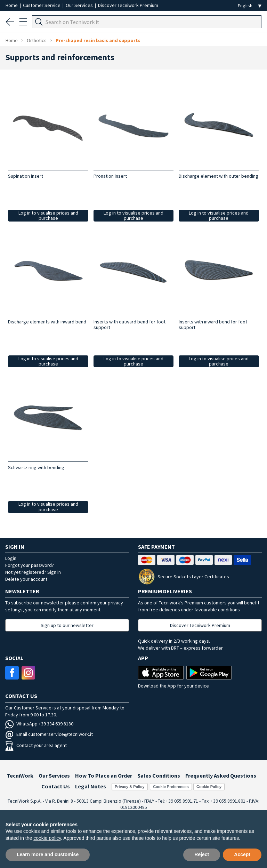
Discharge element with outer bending (219, 176)
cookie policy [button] (47, 838)
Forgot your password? (30, 565)
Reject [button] (202, 854)
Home (12, 5)
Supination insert (26, 176)
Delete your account (26, 579)
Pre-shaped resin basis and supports (98, 40)
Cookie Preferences (171, 787)
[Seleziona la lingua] (250, 6)
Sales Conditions (159, 775)
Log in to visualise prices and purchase (48, 215)
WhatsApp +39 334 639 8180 (39, 724)
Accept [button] (242, 854)
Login (11, 558)
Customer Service (42, 5)
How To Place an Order (104, 775)
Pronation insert (110, 176)
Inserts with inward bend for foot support (213, 324)
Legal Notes (91, 786)
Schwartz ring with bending (36, 467)
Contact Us (56, 786)
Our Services (80, 5)
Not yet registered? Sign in (33, 572)
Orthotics (37, 40)
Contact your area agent (36, 745)
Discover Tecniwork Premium (128, 5)
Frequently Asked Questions (221, 775)
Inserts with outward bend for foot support (130, 324)
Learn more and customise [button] (48, 854)
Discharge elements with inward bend (47, 322)
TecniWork (20, 775)
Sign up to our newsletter (67, 625)
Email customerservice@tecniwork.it (49, 734)
